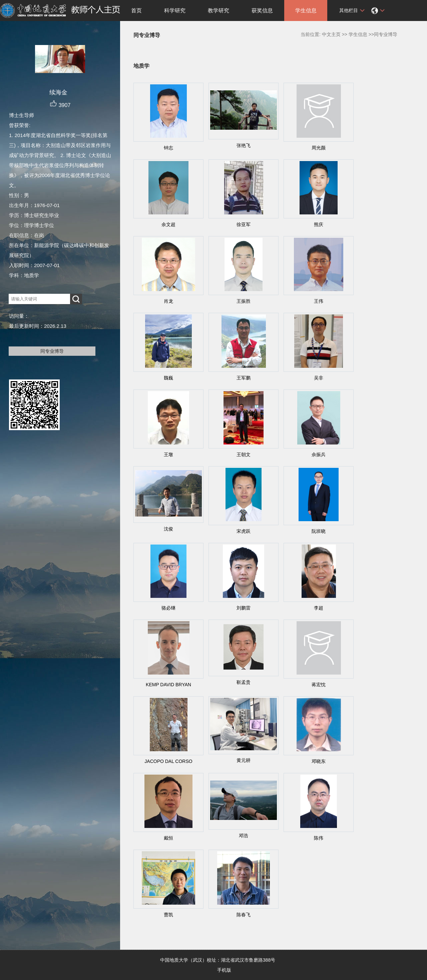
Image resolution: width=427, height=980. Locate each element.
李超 (319, 608)
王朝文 (244, 454)
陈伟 (319, 838)
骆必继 (168, 608)
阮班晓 (319, 531)
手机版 (224, 970)
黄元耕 (244, 760)
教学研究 (219, 11)
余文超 (168, 224)
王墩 (168, 454)
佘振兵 (319, 454)
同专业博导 (52, 351)
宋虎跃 (244, 531)
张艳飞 (244, 145)
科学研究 (175, 11)
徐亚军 (244, 224)
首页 (136, 11)
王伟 (319, 301)
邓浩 (244, 836)
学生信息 (306, 11)
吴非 (319, 378)
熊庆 (319, 224)
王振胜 (244, 301)
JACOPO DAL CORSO (168, 761)
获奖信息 (262, 11)
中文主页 (331, 34)
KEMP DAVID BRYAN (168, 685)
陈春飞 (244, 915)
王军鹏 (244, 378)
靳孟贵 (244, 682)
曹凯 (168, 915)
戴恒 (168, 838)
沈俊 (168, 529)
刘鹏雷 (244, 608)
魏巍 (168, 378)
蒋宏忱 (319, 685)
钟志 (168, 148)
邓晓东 (319, 761)
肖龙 (168, 301)
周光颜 (319, 148)
